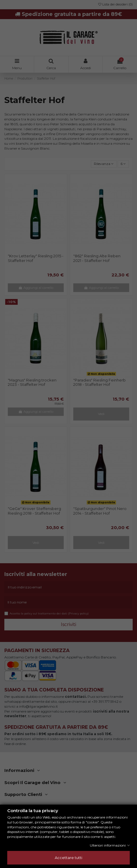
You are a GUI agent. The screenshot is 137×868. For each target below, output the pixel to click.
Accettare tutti (68, 858)
